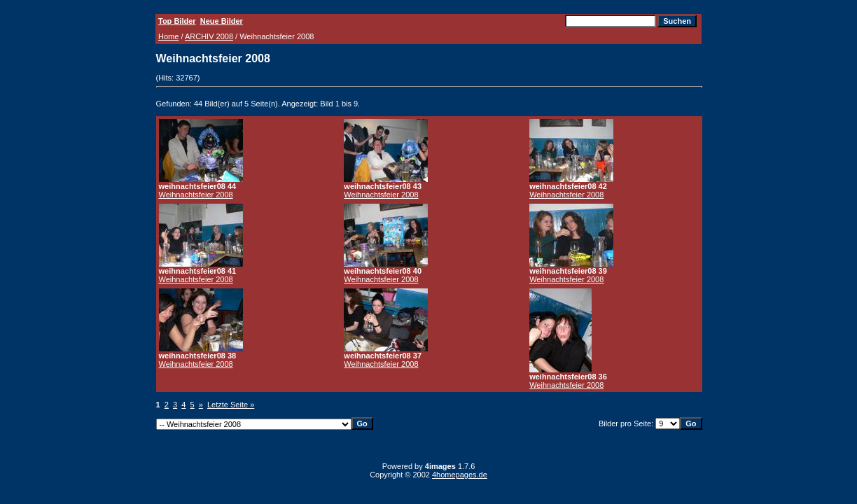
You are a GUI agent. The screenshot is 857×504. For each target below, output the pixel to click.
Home (168, 36)
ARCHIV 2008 (209, 36)
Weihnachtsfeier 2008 (196, 195)
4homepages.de (460, 475)
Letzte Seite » (231, 405)
